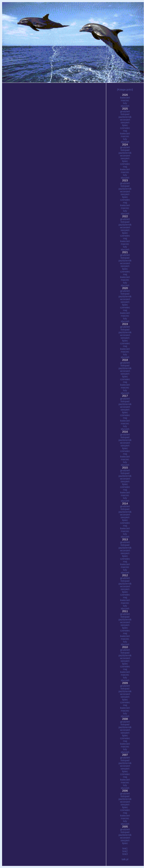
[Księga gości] (125, 90)
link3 (125, 854)
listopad (125, 114)
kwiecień (125, 98)
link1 (125, 848)
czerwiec (125, 128)
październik (125, 117)
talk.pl (125, 859)
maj (125, 131)
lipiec (125, 125)
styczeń (125, 106)
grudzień (125, 111)
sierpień (125, 122)
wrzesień (125, 120)
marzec (125, 100)
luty (125, 103)
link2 (125, 851)
